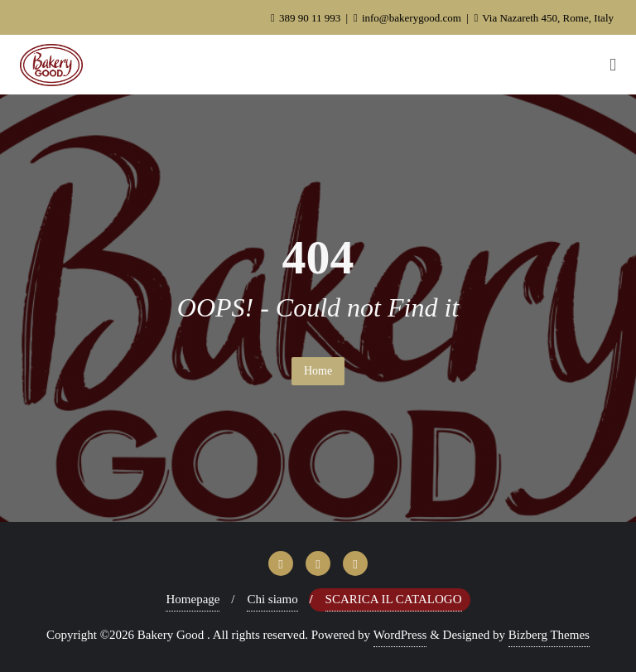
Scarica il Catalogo (394, 599)
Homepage (193, 599)
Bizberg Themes (549, 635)
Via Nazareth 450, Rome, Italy (544, 18)
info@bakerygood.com (409, 18)
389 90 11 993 (307, 18)
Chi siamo (272, 599)
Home (318, 371)
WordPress (400, 635)
